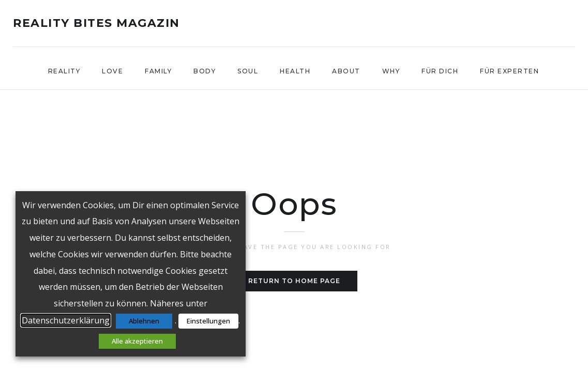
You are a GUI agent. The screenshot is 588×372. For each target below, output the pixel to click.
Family (158, 71)
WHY (391, 71)
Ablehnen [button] (144, 321)
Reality (64, 71)
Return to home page (294, 281)
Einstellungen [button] (208, 321)
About (346, 71)
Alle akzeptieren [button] (137, 341)
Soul (248, 71)
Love (112, 71)
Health (295, 71)
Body (205, 71)
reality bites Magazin (96, 23)
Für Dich (440, 71)
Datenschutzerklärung (66, 320)
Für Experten (509, 71)
